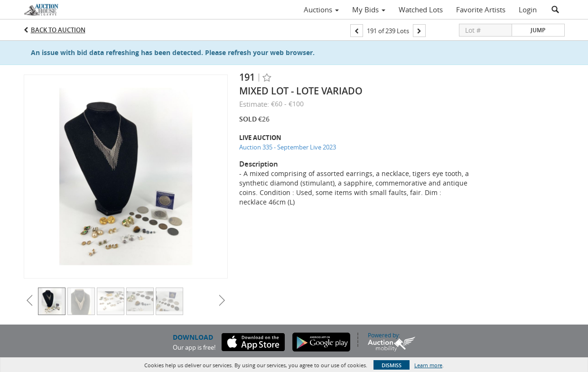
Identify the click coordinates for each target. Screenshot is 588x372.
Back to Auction (58, 30)
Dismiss (392, 365)
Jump (538, 30)
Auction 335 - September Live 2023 (288, 147)
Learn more (428, 365)
